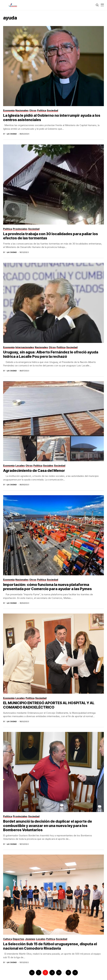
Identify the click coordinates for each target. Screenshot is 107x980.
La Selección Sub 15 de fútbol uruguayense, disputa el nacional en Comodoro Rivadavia (50, 946)
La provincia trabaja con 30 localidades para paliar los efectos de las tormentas (51, 236)
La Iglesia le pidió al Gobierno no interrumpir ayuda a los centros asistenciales (52, 118)
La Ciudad (12, 134)
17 (68, 973)
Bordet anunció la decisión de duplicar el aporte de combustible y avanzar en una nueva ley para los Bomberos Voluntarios (48, 826)
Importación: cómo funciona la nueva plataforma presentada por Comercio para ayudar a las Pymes (47, 587)
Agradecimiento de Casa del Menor (34, 471)
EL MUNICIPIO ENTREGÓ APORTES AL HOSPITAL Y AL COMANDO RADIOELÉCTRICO (49, 705)
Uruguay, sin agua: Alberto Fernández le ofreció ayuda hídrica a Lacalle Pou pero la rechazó (51, 354)
